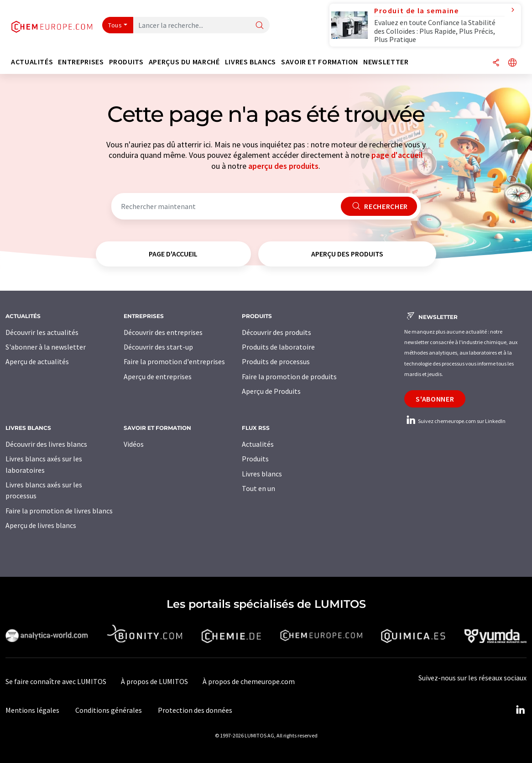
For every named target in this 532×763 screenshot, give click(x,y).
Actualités (258, 444)
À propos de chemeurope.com (249, 681)
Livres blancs (262, 474)
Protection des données (195, 710)
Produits (255, 459)
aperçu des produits (283, 166)
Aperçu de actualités (37, 361)
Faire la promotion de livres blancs (59, 511)
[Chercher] (260, 26)
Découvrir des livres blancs (46, 444)
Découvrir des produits (276, 332)
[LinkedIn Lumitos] (520, 710)
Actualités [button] (32, 62)
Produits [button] (126, 62)
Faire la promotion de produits (289, 376)
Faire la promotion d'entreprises (174, 361)
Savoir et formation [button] (320, 62)
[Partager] (496, 63)
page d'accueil (397, 155)
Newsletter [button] (386, 62)
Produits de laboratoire (278, 347)
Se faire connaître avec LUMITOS (56, 681)
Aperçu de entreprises (158, 376)
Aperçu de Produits (271, 391)
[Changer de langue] (512, 63)
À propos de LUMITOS (154, 681)
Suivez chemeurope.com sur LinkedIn (455, 421)
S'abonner (435, 399)
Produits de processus (276, 361)
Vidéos (134, 444)
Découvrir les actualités (42, 332)
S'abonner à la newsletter (46, 347)
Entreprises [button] (81, 62)
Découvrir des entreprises (163, 332)
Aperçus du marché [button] (184, 62)
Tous (115, 25)
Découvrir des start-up (158, 347)
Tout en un (258, 488)
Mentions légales (32, 710)
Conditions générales (109, 710)
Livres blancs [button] (250, 62)
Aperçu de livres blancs (41, 525)
